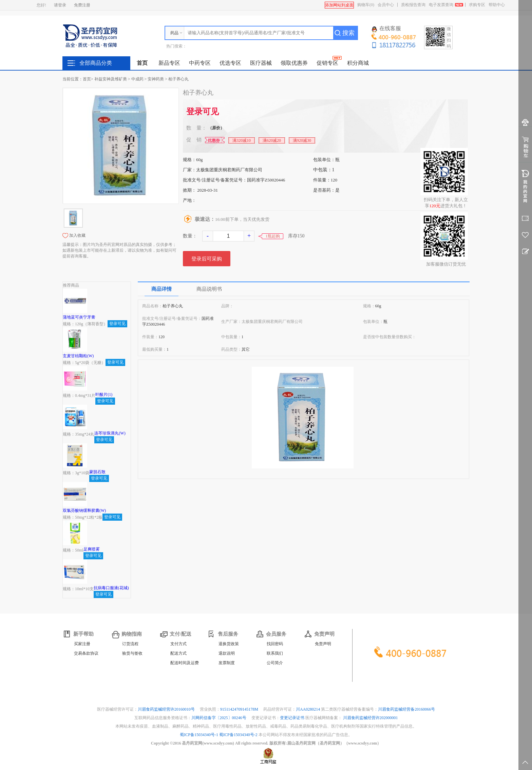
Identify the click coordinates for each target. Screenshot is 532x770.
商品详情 (161, 289)
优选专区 (230, 63)
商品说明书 (209, 289)
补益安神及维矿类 (111, 79)
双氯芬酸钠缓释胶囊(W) (84, 511)
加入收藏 (77, 235)
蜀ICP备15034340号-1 (199, 735)
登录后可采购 (207, 259)
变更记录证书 (292, 718)
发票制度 (227, 663)
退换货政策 (229, 644)
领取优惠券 (294, 63)
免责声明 (323, 644)
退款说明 (227, 653)
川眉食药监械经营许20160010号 (167, 709)
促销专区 (327, 63)
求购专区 (477, 5)
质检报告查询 (413, 5)
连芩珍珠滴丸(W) (110, 433)
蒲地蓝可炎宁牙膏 (79, 317)
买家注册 (82, 644)
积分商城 (358, 63)
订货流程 (130, 644)
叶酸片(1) (104, 394)
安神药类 (156, 79)
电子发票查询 (441, 5)
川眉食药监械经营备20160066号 (406, 709)
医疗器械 (261, 63)
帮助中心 (497, 5)
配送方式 (178, 653)
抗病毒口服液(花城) (111, 588)
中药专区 (200, 63)
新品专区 (169, 63)
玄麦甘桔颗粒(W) (78, 356)
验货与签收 (132, 653)
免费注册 (82, 5)
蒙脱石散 (97, 472)
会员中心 (386, 5)
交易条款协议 (86, 653)
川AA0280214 (308, 709)
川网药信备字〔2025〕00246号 (219, 718)
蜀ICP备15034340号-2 (238, 735)
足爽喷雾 (92, 549)
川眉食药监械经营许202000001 (370, 718)
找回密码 (275, 644)
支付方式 (178, 644)
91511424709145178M (240, 709)
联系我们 (275, 653)
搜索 (348, 33)
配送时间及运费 (185, 663)
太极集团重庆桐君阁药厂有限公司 (229, 170)
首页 (142, 63)
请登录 (60, 5)
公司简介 (275, 663)
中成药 (137, 79)
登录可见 (203, 112)
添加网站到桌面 (339, 5)
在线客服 (386, 29)
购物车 (366, 5)
